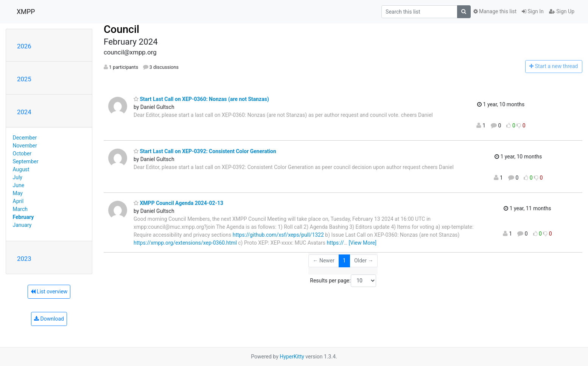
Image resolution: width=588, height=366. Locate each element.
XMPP (26, 12)
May (18, 193)
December (25, 138)
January (22, 225)
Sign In (533, 11)
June (19, 185)
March (20, 209)
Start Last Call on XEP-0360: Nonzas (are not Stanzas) (201, 99)
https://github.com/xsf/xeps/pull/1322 (278, 235)
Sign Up (562, 11)
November (25, 146)
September (26, 161)
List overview (49, 292)
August (21, 169)
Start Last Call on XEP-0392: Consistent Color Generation (205, 151)
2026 (24, 46)
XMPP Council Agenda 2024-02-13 (178, 203)
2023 (24, 259)
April (18, 201)
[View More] (363, 243)
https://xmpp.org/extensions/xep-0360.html (185, 243)
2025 (24, 79)
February (23, 217)
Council (121, 29)
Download (49, 319)
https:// (335, 243)
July (18, 177)
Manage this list (495, 11)
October (22, 154)
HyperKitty (292, 357)
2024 (24, 112)
